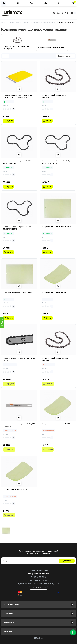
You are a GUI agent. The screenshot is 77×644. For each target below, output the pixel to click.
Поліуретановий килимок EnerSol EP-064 (18, 292)
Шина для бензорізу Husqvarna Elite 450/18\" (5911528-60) (19, 425)
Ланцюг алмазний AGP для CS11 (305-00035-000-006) (19, 359)
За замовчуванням (66, 56)
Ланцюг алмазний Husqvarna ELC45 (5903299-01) (54, 96)
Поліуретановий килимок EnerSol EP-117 (56, 424)
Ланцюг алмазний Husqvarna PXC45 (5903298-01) (55, 359)
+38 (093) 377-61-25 (62, 13)
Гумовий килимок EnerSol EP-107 (15, 490)
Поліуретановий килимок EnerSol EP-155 (56, 292)
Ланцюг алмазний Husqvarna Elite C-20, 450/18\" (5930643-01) (17, 162)
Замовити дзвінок (38, 588)
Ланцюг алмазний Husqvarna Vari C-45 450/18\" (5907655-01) (17, 228)
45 (5, 56)
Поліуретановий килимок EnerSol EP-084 (56, 227)
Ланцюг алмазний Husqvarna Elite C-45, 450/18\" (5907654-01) (56, 162)
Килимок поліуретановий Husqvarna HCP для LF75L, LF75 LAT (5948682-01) (18, 96)
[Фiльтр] (2, 323)
